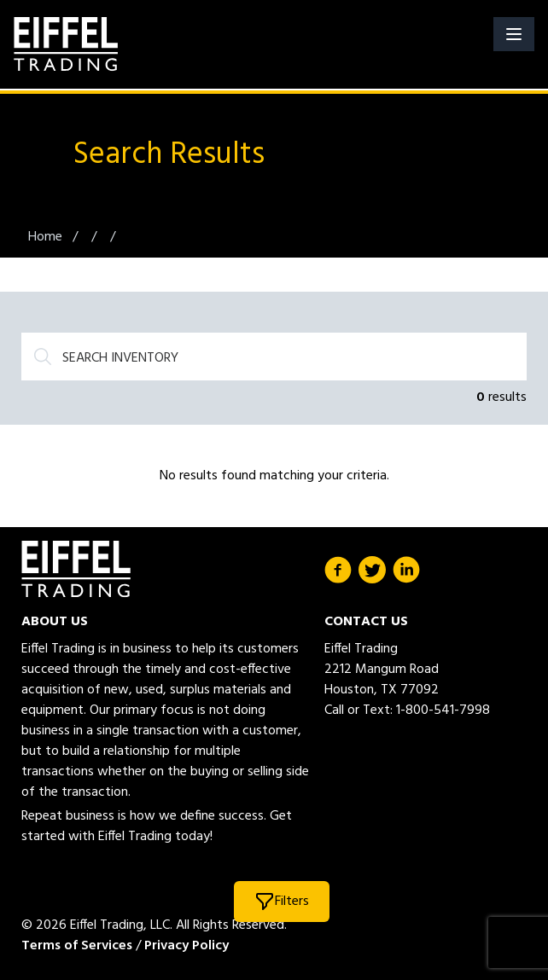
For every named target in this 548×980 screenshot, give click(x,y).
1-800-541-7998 (443, 710)
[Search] (274, 357)
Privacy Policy (187, 946)
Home (47, 237)
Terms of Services (77, 946)
